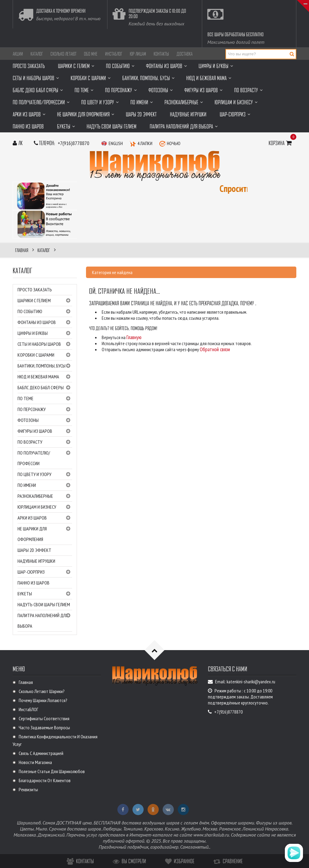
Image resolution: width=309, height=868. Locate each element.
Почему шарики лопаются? (43, 700)
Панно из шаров (33, 583)
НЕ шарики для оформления (45, 534)
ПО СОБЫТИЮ (45, 312)
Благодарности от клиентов (45, 780)
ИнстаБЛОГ (114, 54)
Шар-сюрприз (45, 572)
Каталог (37, 54)
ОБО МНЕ (91, 54)
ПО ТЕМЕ (45, 399)
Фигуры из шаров (45, 431)
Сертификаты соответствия (44, 718)
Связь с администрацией (41, 753)
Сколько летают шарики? (42, 691)
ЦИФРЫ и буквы (45, 333)
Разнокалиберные (45, 496)
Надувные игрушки (36, 561)
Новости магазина (35, 762)
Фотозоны (45, 420)
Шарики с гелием (45, 301)
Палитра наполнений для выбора (45, 620)
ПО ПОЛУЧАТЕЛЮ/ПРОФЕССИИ (45, 458)
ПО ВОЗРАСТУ (45, 442)
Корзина (281, 143)
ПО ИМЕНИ (45, 485)
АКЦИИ (18, 54)
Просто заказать (35, 290)
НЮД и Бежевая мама (45, 377)
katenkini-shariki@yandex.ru (251, 682)
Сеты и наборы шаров (45, 344)
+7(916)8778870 (73, 143)
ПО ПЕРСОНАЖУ (45, 410)
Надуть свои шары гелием (44, 604)
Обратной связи (215, 349)
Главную (134, 337)
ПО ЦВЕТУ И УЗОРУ (45, 474)
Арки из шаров (45, 518)
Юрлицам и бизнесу (45, 507)
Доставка (185, 54)
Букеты (45, 594)
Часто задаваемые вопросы (44, 727)
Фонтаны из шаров (45, 322)
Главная (26, 682)
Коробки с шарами (45, 355)
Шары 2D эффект (34, 550)
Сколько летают (63, 54)
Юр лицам (138, 54)
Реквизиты (28, 789)
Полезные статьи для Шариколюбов (52, 771)
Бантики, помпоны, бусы (45, 366)
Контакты (161, 54)
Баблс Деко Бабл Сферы (45, 388)
